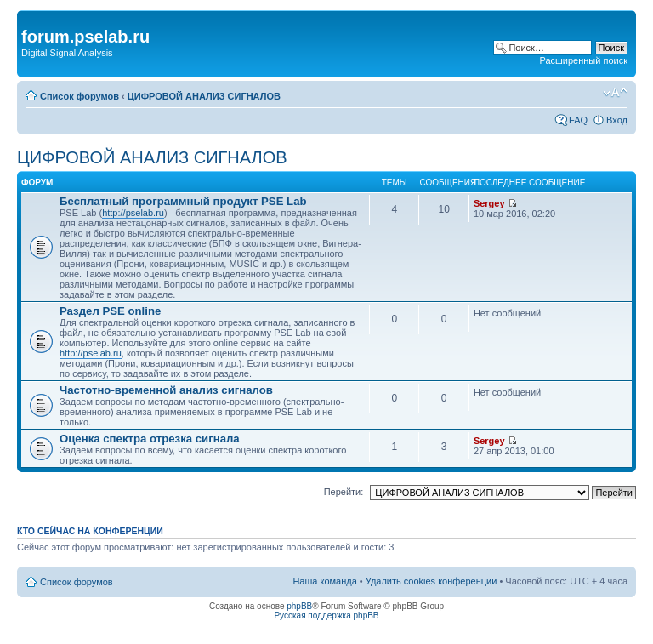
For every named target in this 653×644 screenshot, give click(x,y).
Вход (617, 120)
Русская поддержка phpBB (326, 616)
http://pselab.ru (133, 213)
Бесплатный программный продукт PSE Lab (183, 201)
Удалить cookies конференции (432, 581)
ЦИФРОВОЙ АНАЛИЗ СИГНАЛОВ (204, 96)
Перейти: (344, 492)
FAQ (578, 120)
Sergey (489, 203)
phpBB (299, 606)
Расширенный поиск (583, 60)
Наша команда (324, 581)
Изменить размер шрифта (615, 93)
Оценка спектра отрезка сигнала (150, 439)
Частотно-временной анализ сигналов (166, 390)
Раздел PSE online (110, 311)
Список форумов (79, 96)
